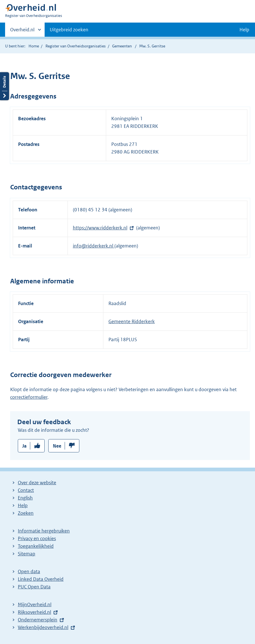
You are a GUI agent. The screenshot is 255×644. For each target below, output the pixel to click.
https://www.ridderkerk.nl (100, 228)
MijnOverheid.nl (35, 604)
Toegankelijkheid (36, 546)
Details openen (5, 86)
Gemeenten (122, 46)
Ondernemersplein (38, 620)
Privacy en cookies (37, 538)
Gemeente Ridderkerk (132, 321)
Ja (24, 446)
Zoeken (26, 513)
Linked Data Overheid (41, 579)
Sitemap (27, 554)
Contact (26, 490)
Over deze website (37, 483)
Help (23, 505)
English (25, 498)
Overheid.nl (22, 31)
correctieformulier (29, 397)
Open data (29, 571)
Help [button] (244, 30)
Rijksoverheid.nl (34, 612)
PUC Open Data (34, 587)
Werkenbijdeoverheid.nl (43, 627)
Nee (57, 446)
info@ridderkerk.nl (94, 246)
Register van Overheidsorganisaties (76, 46)
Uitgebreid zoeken (69, 30)
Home (34, 46)
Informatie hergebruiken (44, 531)
